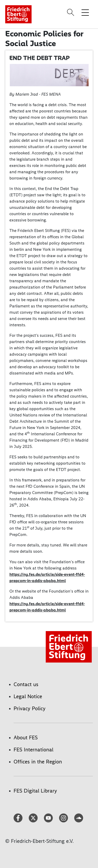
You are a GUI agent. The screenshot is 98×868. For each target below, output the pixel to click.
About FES (26, 737)
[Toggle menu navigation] (85, 12)
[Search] (71, 12)
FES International (33, 750)
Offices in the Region (38, 762)
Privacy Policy (30, 708)
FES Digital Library (35, 791)
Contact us (26, 684)
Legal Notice (28, 696)
